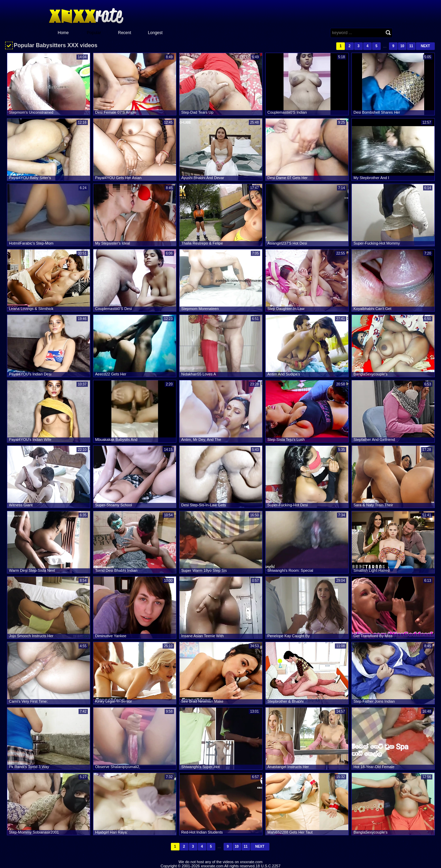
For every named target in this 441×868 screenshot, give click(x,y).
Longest (155, 33)
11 (411, 46)
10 (402, 46)
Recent (124, 33)
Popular (94, 33)
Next (425, 46)
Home (63, 33)
